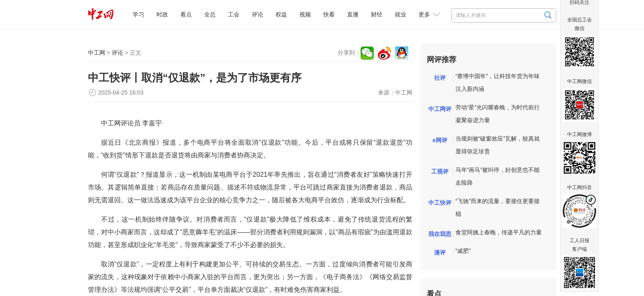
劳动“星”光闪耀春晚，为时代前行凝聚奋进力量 (498, 114)
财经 (377, 14)
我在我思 (440, 234)
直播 (353, 14)
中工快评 (440, 203)
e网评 (440, 140)
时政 (162, 14)
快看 (329, 14)
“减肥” (463, 251)
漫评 (440, 252)
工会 (234, 14)
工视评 (440, 171)
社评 (440, 78)
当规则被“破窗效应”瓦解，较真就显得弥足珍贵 (498, 145)
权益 (281, 14)
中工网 (97, 53)
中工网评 (440, 109)
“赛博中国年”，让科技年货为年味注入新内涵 (498, 82)
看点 (186, 14)
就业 (400, 14)
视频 (305, 14)
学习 (138, 14)
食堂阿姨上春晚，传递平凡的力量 (499, 232)
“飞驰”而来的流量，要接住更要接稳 (498, 207)
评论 (258, 14)
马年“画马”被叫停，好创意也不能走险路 (498, 176)
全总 (210, 14)
